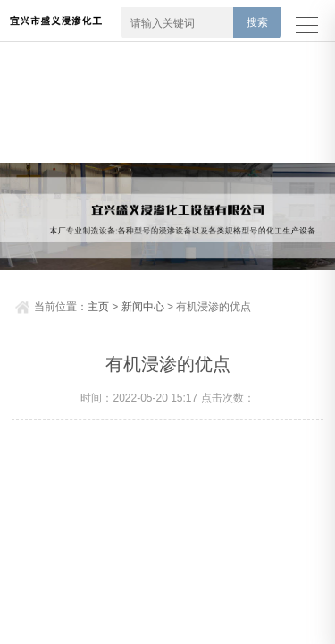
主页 (98, 307)
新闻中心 (143, 307)
